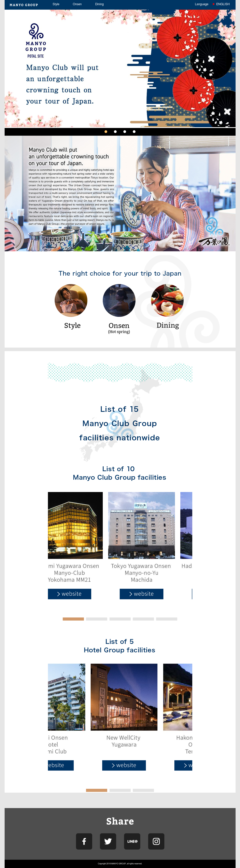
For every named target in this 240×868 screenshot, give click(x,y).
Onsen (77, 4)
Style (56, 4)
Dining (99, 4)
